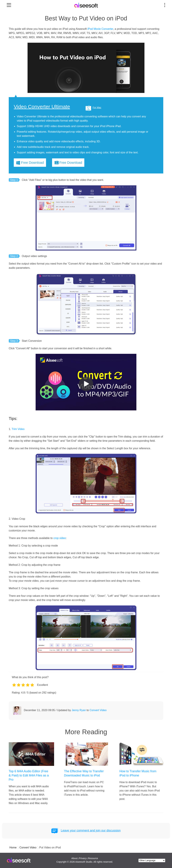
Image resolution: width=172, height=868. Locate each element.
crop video (60, 538)
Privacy (83, 858)
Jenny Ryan (79, 710)
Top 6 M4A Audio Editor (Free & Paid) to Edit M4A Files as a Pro (29, 775)
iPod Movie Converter (100, 29)
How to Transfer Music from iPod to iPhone (138, 773)
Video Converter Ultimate (42, 107)
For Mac (97, 107)
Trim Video (18, 429)
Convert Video (98, 710)
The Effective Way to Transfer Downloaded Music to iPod (84, 773)
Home (13, 847)
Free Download (32, 163)
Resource (93, 858)
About (74, 858)
